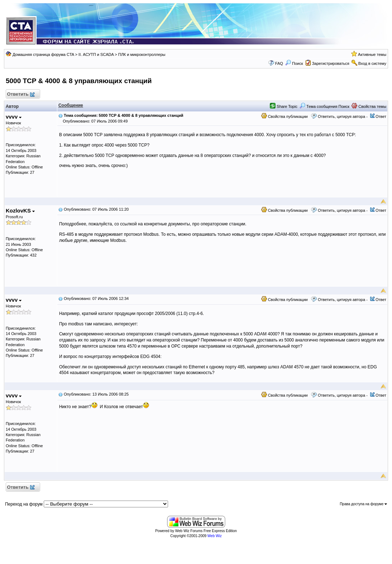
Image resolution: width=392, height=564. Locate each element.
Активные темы (372, 54)
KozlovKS (20, 211)
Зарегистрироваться (331, 63)
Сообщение (71, 105)
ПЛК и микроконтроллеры (142, 54)
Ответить (21, 94)
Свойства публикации (285, 116)
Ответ (381, 116)
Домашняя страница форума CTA (43, 54)
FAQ (279, 63)
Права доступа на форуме (363, 504)
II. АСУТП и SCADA (96, 54)
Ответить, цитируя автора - (343, 116)
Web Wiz (215, 536)
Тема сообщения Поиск (324, 106)
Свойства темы (369, 106)
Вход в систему (372, 63)
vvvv (14, 117)
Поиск (294, 63)
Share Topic (284, 106)
